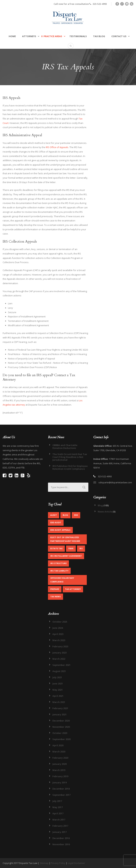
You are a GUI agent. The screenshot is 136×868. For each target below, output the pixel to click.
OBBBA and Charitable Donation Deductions (65, 447)
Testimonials (78, 36)
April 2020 (58, 745)
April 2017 (58, 813)
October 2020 (60, 733)
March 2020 (59, 752)
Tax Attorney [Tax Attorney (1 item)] (73, 589)
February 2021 (60, 708)
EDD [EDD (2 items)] (76, 515)
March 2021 (59, 702)
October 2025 (60, 622)
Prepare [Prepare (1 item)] (55, 589)
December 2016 (61, 838)
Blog (100, 505)
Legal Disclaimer (76, 863)
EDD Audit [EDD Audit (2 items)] (56, 522)
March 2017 (59, 820)
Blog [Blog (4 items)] (65, 515)
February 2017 (60, 826)
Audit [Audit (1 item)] (54, 515)
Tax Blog (99, 36)
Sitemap (44, 863)
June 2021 (58, 684)
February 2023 (60, 646)
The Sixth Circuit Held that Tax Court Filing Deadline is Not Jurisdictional (70, 457)
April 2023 (58, 634)
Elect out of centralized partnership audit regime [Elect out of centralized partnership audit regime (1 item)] (65, 539)
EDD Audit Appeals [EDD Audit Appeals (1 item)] (60, 530)
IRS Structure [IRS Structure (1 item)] (58, 563)
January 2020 (59, 764)
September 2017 (61, 795)
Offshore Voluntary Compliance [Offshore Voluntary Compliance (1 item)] (62, 580)
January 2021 (59, 714)
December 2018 (61, 789)
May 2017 (58, 807)
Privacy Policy (58, 863)
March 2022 (59, 659)
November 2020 (61, 727)
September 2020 (61, 739)
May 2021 (58, 690)
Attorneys (29, 36)
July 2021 (57, 677)
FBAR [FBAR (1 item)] (71, 548)
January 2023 (59, 653)
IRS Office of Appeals (57, 147)
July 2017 (57, 801)
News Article (105, 512)
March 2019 (59, 770)
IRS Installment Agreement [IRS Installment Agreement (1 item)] (66, 556)
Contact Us (119, 36)
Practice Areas (53, 36)
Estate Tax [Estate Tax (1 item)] (56, 548)
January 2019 (59, 782)
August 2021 (59, 671)
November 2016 (61, 844)
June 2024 (58, 628)
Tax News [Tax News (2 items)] (56, 596)
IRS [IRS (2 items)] (81, 548)
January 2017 (59, 832)
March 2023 (59, 640)
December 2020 (61, 721)
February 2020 (60, 758)
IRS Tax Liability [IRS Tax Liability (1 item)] (59, 571)
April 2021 (58, 696)
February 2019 (60, 776)
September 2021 (61, 665)
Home (12, 36)
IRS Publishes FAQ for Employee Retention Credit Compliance (70, 467)
